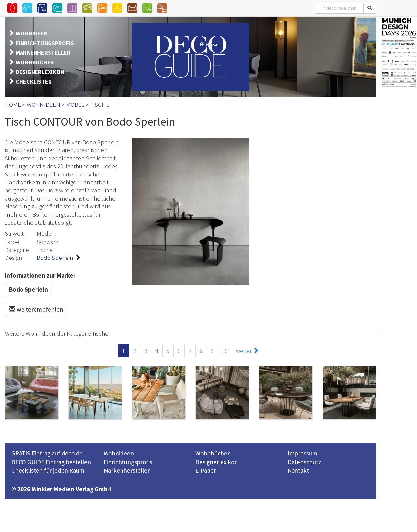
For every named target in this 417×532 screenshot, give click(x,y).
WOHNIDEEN (32, 33)
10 (225, 351)
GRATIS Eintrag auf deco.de (47, 453)
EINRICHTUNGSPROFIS (45, 43)
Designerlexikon (217, 462)
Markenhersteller (127, 470)
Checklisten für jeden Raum (48, 470)
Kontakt (298, 470)
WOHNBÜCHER (35, 62)
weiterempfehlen (36, 309)
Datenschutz (304, 462)
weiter (247, 351)
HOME (13, 105)
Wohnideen (119, 453)
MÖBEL (75, 105)
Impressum (302, 453)
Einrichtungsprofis (128, 462)
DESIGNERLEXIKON (40, 72)
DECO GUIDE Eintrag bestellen (51, 462)
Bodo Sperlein (55, 258)
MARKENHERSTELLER (43, 53)
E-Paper (206, 470)
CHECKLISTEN (34, 82)
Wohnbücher (213, 453)
